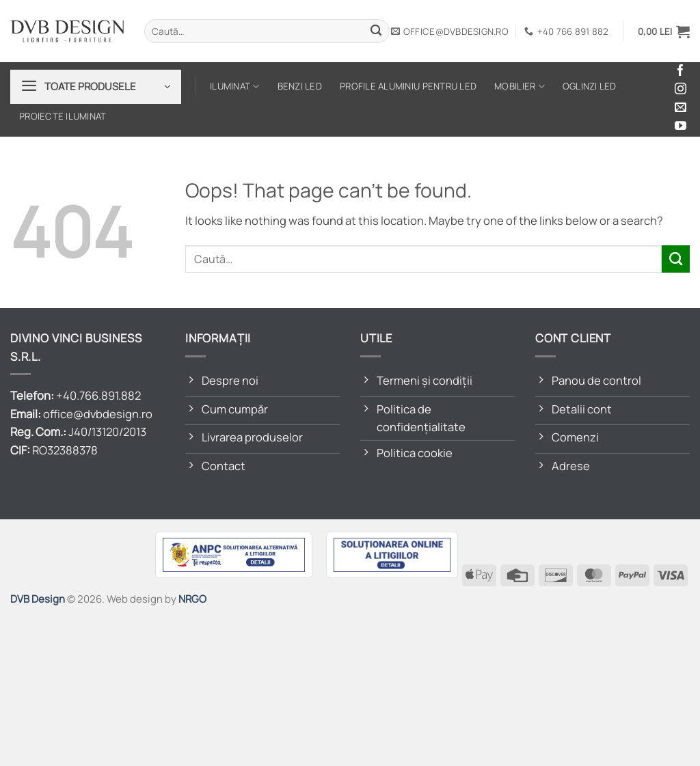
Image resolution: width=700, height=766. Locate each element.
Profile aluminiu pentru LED (408, 86)
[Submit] (376, 31)
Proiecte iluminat (63, 116)
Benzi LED (300, 86)
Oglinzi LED (590, 86)
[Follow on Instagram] (681, 90)
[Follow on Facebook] (681, 71)
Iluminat (235, 86)
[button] (664, 31)
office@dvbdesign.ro (98, 414)
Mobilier (520, 86)
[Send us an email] (681, 108)
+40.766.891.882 (98, 395)
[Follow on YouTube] (681, 127)
